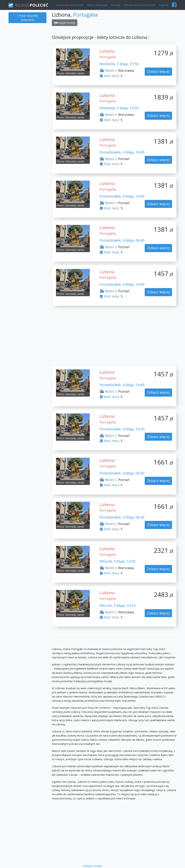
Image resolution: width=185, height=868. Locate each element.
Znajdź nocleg (65, 23)
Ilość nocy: (110, 76)
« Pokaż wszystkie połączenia (28, 18)
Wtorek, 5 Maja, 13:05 (118, 561)
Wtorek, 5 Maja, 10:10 (118, 605)
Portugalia (85, 15)
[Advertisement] (27, 81)
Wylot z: (109, 70)
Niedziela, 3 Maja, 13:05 (119, 108)
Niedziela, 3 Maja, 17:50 (119, 64)
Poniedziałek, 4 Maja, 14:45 (122, 152)
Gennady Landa (75, 73)
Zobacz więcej (158, 71)
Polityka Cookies (92, 866)
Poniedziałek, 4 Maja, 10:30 (122, 429)
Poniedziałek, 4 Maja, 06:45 (122, 240)
